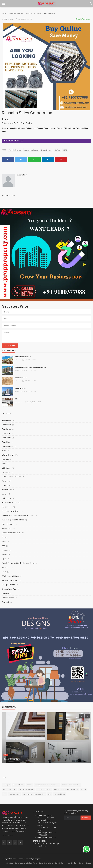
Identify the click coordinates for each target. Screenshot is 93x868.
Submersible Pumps (31, 150)
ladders (29, 785)
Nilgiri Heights (21, 388)
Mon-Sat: (41, 843)
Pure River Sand (21, 378)
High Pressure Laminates (71, 785)
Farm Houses (7, 446)
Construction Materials (15, 13)
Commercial (6, 425)
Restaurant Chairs (9, 790)
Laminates (6, 472)
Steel (4, 541)
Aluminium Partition (9, 502)
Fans (5, 794)
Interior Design (8, 455)
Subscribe (86, 818)
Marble (5, 494)
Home (4, 13)
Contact (89, 863)
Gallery (81, 863)
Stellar (18, 399)
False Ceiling (7, 528)
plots (49, 794)
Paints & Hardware (10, 580)
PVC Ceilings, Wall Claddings (13, 520)
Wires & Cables (8, 524)
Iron (3, 546)
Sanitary (5, 481)
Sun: (39, 846)
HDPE (65, 150)
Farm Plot (6, 442)
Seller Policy (59, 863)
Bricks (4, 537)
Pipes (4, 559)
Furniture (5, 593)
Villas (4, 451)
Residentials (7, 420)
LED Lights (6, 468)
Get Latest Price (10, 346)
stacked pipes (15, 794)
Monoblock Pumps (15, 150)
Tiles (4, 464)
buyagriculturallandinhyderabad (47, 785)
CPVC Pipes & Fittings (11, 576)
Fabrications (7, 507)
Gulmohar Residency (23, 357)
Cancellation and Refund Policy (26, 863)
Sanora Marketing (12, 759)
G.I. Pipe (57, 150)
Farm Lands (6, 429)
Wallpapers (6, 498)
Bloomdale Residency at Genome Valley (30, 367)
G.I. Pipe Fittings (30, 13)
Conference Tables (44, 790)
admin (17, 360)
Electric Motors (46, 150)
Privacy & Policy (71, 863)
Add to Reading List (83, 19)
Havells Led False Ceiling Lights (34, 794)
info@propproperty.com (46, 837)
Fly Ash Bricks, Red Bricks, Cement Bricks (18, 563)
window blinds (60, 794)
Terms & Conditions (46, 863)
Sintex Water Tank (9, 589)
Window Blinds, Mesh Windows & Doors (18, 515)
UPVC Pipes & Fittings (26, 790)
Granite (5, 485)
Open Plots (6, 438)
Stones (5, 554)
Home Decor (7, 489)
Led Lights (6, 785)
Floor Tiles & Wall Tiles (11, 511)
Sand (4, 572)
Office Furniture (8, 598)
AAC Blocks (6, 567)
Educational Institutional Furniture (66, 790)
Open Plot (6, 433)
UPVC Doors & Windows (12, 476)
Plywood (5, 459)
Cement (5, 550)
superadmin (22, 175)
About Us (10, 863)
